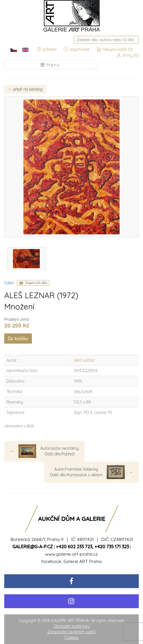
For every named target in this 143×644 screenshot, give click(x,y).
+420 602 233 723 (74, 547)
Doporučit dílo (36, 283)
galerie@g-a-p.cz (33, 547)
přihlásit (47, 49)
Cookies (72, 638)
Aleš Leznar (84, 360)
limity (128, 55)
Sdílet (9, 283)
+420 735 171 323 (112, 547)
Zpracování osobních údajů (71, 632)
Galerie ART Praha (83, 561)
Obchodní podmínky (72, 626)
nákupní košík (115, 49)
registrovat (77, 49)
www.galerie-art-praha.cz (71, 554)
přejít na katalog (25, 89)
